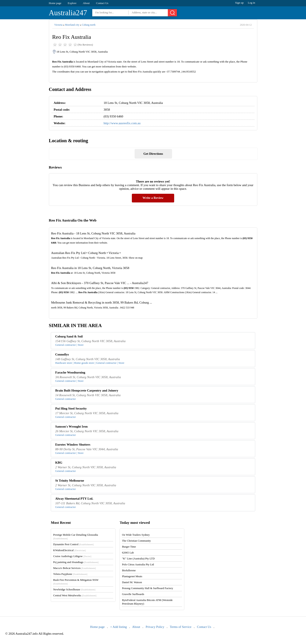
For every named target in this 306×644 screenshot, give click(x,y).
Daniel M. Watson (132, 582)
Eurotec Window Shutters (73, 445)
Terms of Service (181, 627)
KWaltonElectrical (69, 550)
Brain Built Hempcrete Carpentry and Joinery (87, 390)
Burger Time (129, 547)
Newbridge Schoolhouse (74, 589)
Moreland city (72, 25)
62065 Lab (128, 553)
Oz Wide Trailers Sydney (136, 535)
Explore (72, 3)
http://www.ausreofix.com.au (122, 123)
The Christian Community (136, 541)
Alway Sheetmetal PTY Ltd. (74, 499)
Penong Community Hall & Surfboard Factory (147, 588)
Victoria (59, 25)
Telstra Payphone (70, 574)
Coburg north (89, 25)
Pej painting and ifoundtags (76, 562)
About (86, 3)
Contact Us (102, 3)
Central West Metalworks (75, 595)
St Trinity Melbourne (70, 481)
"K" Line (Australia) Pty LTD (138, 558)
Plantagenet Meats (132, 576)
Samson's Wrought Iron (71, 427)
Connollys (62, 354)
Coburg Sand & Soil (69, 336)
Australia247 (68, 13)
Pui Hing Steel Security (71, 408)
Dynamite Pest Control (73, 544)
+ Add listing (119, 627)
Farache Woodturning (70, 372)
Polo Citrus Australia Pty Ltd (138, 564)
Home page (55, 3)
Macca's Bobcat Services (74, 568)
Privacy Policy (155, 627)
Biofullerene (129, 570)
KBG (59, 463)
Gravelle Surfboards (133, 594)
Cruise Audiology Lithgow (72, 556)
